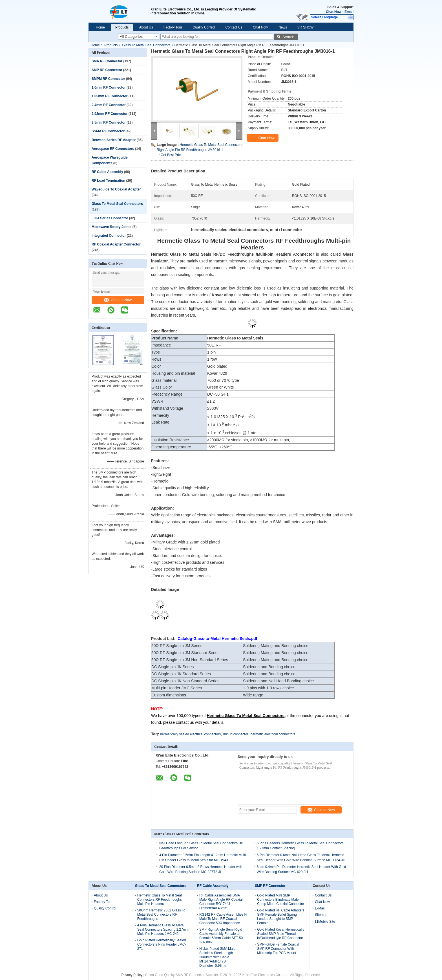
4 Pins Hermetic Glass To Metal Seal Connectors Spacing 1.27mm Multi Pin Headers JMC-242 (163, 929)
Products (122, 27)
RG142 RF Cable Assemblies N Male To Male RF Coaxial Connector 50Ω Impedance (223, 919)
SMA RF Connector (107, 61)
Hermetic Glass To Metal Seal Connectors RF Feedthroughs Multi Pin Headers (160, 900)
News (283, 27)
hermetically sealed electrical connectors (190, 734)
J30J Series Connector (110, 218)
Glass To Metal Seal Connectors (146, 45)
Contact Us (234, 27)
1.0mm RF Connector (109, 87)
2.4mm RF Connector (109, 105)
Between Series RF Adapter (114, 140)
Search (288, 37)
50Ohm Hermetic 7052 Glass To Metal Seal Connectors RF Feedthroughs (161, 915)
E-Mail (320, 908)
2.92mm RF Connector (110, 114)
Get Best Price (172, 155)
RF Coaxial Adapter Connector (116, 244)
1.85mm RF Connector (110, 96)
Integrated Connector (109, 236)
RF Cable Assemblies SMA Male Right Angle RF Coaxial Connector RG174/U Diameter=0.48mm (221, 902)
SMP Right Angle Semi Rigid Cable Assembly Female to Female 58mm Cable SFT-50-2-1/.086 (222, 936)
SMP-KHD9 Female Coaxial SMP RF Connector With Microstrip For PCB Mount (278, 949)
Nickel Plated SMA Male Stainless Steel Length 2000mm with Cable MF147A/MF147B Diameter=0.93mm (217, 957)
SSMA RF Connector (108, 131)
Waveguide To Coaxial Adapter (116, 189)
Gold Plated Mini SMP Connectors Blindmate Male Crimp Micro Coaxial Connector (281, 900)
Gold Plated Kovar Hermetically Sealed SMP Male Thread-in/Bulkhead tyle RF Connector (281, 934)
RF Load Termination (108, 181)
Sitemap (321, 915)
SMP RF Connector (107, 70)
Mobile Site (325, 922)
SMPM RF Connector (108, 79)
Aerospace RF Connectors (113, 149)
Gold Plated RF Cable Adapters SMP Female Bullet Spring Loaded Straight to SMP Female (281, 917)
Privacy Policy (132, 975)
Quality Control (204, 27)
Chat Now (334, 12)
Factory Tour (173, 27)
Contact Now (118, 300)
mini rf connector (236, 734)
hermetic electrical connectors (273, 734)
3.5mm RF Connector (109, 122)
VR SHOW (305, 27)
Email (349, 12)
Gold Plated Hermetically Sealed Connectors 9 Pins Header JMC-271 (162, 944)
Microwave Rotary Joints (111, 227)
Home (100, 27)
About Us (146, 27)
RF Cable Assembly (107, 172)
